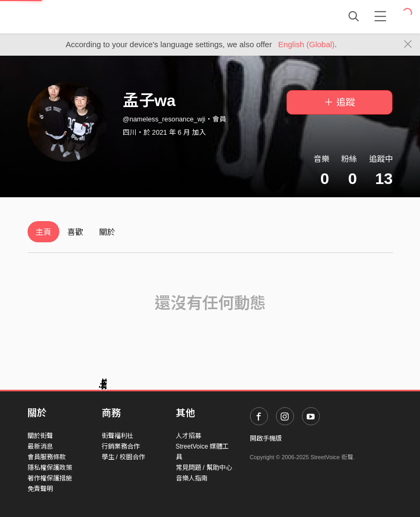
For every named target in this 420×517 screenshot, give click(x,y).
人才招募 (189, 436)
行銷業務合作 (121, 446)
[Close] (408, 45)
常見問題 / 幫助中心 (204, 468)
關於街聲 (40, 436)
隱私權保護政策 (50, 468)
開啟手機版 (266, 439)
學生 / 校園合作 (123, 457)
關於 (107, 232)
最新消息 (40, 446)
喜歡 (75, 232)
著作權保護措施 (50, 478)
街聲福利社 (118, 436)
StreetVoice (71, 16)
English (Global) (306, 44)
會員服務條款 (47, 457)
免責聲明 (40, 489)
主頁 (43, 232)
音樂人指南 (192, 478)
